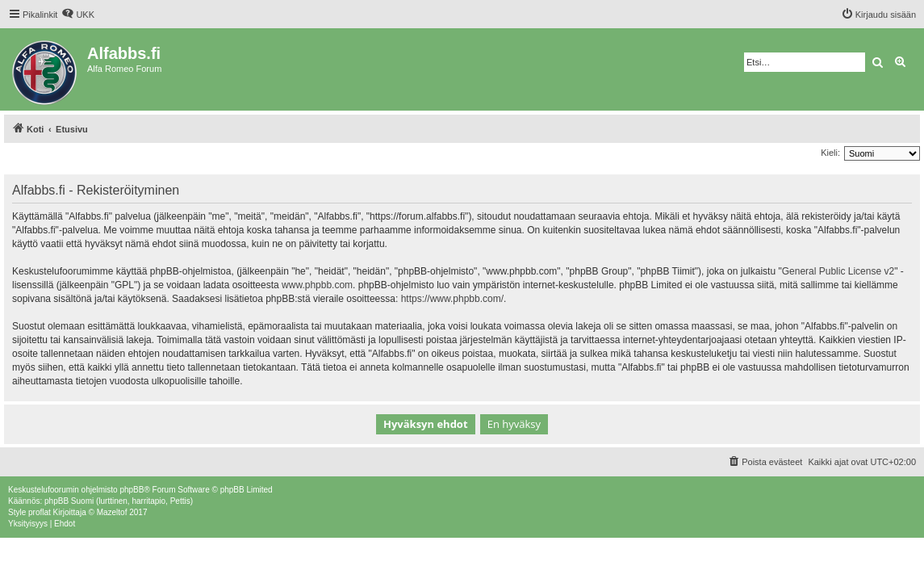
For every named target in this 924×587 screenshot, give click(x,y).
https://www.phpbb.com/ (452, 299)
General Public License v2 (838, 271)
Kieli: (830, 153)
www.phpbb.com (317, 285)
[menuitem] (78, 15)
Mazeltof (112, 512)
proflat (40, 512)
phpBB (132, 490)
